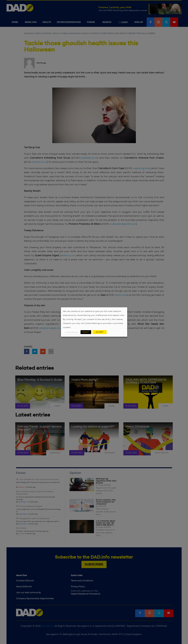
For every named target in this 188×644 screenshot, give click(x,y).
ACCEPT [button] (100, 332)
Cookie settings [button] (71, 332)
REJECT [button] (86, 332)
